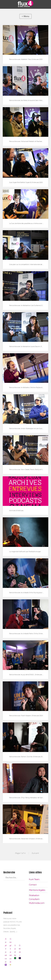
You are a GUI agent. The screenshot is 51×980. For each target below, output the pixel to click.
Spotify (15, 952)
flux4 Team (34, 879)
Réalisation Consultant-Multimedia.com (37, 899)
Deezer (20, 952)
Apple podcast (6, 952)
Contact (33, 885)
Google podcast (10, 952)
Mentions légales (37, 890)
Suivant (35, 853)
